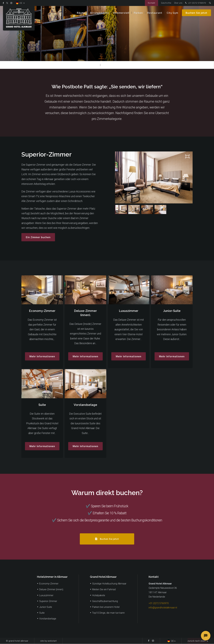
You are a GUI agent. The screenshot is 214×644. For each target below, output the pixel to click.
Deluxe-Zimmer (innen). (51, 590)
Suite (42, 613)
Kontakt (152, 3)
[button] (184, 178)
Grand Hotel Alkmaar (103, 577)
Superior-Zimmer (113, 65)
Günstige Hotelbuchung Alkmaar (109, 584)
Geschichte (166, 3)
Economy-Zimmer (49, 584)
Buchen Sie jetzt (196, 13)
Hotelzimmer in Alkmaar (52, 577)
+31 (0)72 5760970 (195, 3)
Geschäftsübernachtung (105, 601)
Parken (138, 13)
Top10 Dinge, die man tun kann (108, 613)
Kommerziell (121, 13)
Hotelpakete (99, 595)
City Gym (172, 13)
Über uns (178, 3)
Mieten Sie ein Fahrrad (104, 590)
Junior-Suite (46, 607)
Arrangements (99, 13)
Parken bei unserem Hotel (106, 607)
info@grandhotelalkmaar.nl (163, 608)
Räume (81, 13)
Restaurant (155, 13)
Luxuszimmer (46, 595)
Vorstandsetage (48, 619)
